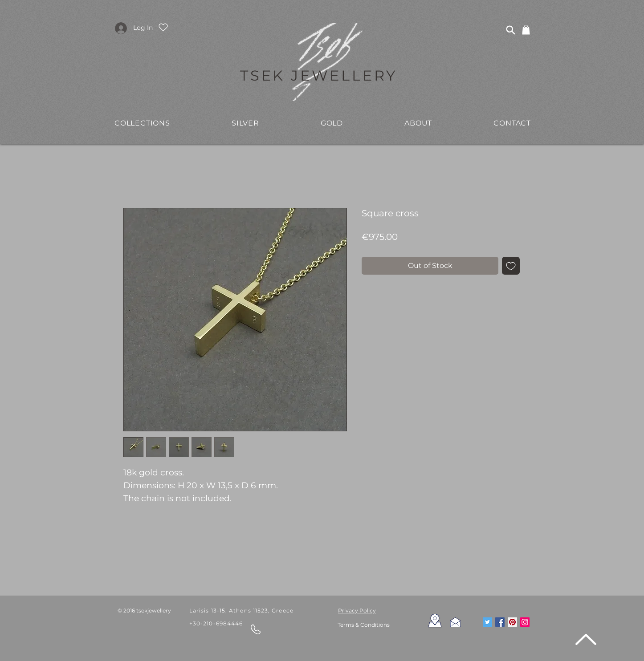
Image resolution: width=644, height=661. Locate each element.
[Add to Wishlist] (511, 266)
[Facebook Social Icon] (500, 622)
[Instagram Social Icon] (525, 622)
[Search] (510, 30)
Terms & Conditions (364, 625)
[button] (142, 123)
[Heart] (163, 27)
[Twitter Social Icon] (487, 622)
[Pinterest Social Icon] (512, 622)
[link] (526, 30)
